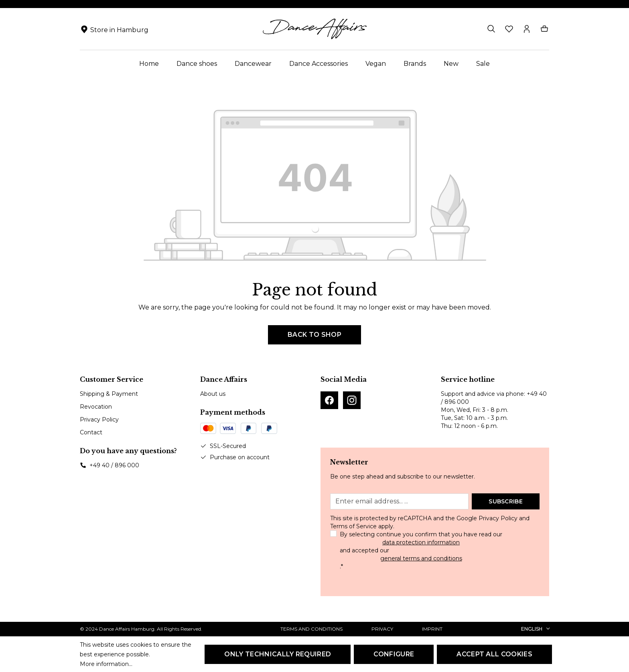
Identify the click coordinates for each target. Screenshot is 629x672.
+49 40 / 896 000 (114, 465)
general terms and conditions (421, 558)
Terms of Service (353, 526)
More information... (106, 664)
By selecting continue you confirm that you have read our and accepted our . (421, 550)
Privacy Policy (99, 419)
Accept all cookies (494, 654)
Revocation (96, 407)
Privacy (382, 629)
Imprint (432, 629)
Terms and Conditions (311, 629)
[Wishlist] (509, 29)
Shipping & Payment (109, 394)
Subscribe (506, 501)
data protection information (421, 542)
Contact (91, 432)
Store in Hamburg (119, 30)
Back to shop (314, 335)
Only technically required (278, 654)
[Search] (491, 29)
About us (213, 394)
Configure (394, 654)
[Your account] (527, 29)
